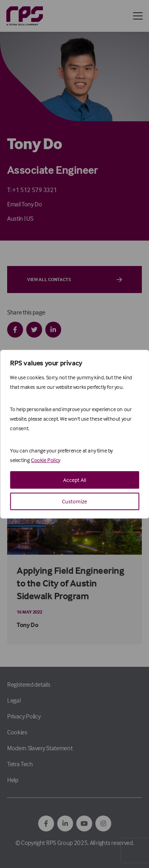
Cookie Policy (46, 460)
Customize (74, 501)
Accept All (75, 480)
